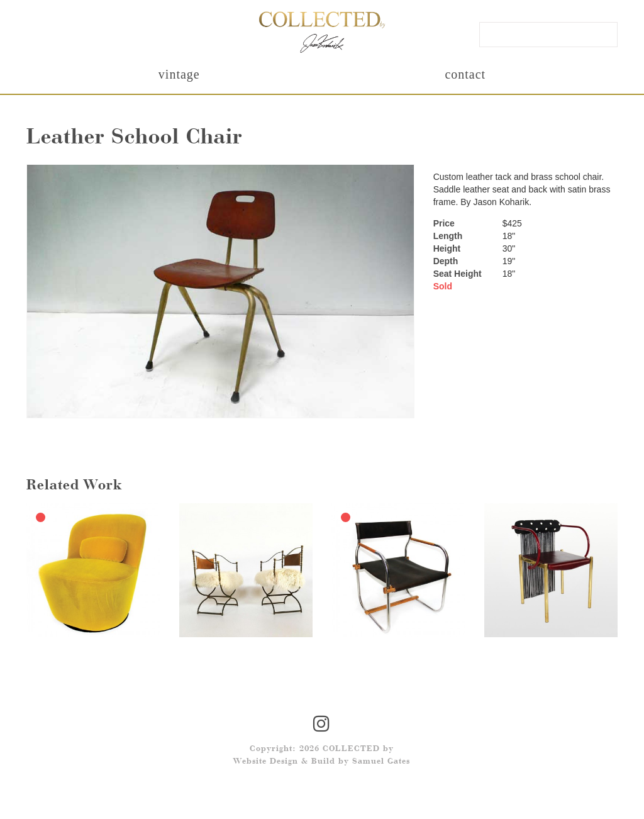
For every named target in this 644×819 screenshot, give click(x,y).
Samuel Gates (381, 762)
